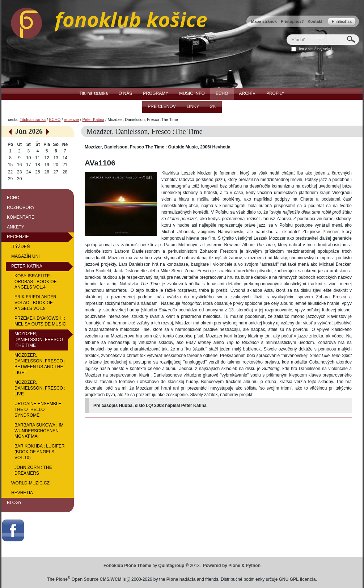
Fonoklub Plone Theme (127, 566)
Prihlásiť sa (342, 21)
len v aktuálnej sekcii (316, 49)
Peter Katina (94, 119)
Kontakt (315, 21)
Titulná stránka (33, 119)
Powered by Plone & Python (232, 566)
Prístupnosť (292, 21)
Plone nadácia (181, 579)
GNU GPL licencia (297, 579)
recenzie (72, 119)
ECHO (55, 119)
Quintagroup (171, 566)
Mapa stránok (264, 21)
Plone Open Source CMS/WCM (88, 579)
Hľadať (286, 34)
